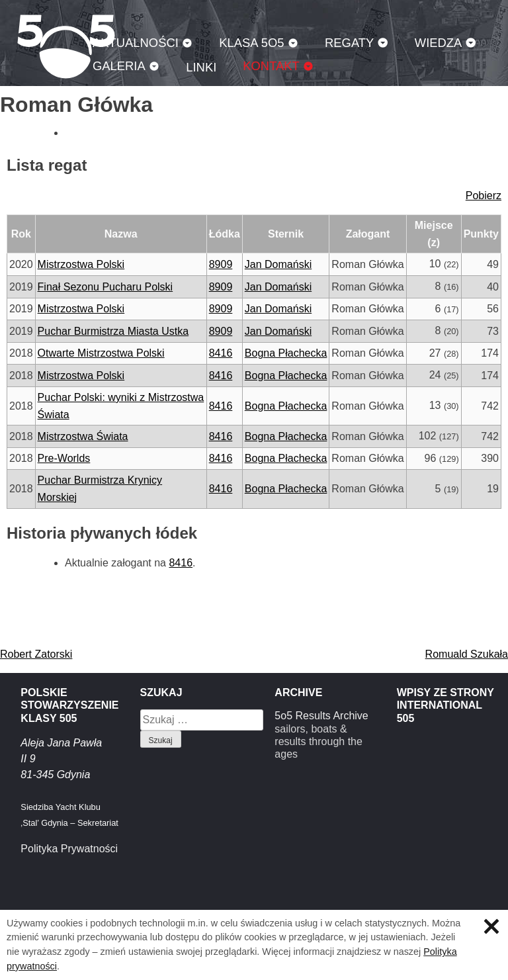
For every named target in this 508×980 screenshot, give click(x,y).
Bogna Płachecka (286, 353)
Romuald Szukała (467, 654)
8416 (221, 353)
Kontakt (271, 66)
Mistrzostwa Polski (81, 264)
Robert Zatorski (36, 654)
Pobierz (484, 196)
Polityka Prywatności (69, 849)
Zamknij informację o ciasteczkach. (491, 926)
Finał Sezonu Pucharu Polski (106, 287)
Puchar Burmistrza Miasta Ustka (113, 331)
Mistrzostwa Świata (83, 436)
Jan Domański (278, 264)
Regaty (349, 43)
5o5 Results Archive (321, 716)
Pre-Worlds (64, 458)
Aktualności (136, 43)
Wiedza (439, 43)
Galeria (119, 66)
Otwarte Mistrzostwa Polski (101, 353)
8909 (221, 264)
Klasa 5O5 (251, 43)
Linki (201, 67)
